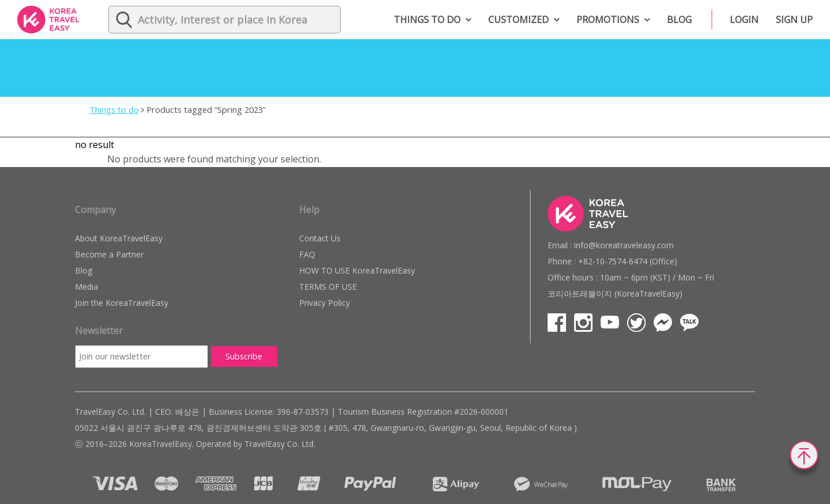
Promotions (608, 20)
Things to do (427, 20)
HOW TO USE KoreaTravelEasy (357, 270)
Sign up (794, 20)
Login (744, 20)
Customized (518, 20)
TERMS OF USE (328, 287)
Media (86, 287)
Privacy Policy (325, 303)
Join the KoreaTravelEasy (122, 303)
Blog (679, 20)
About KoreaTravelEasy (119, 238)
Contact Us (320, 238)
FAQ (307, 254)
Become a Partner (109, 254)
